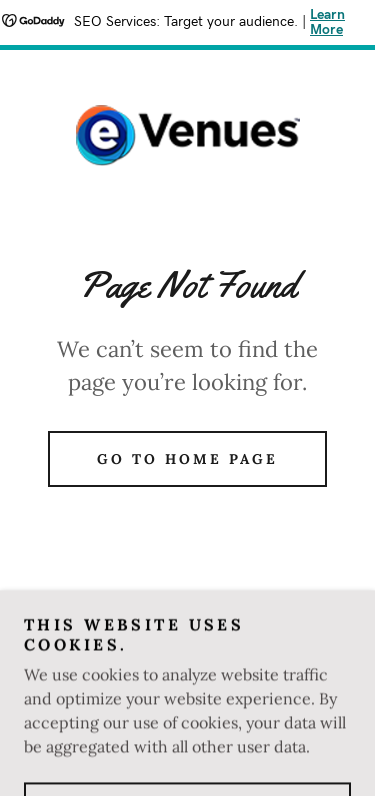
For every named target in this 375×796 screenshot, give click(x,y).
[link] (188, 135)
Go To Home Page (187, 459)
